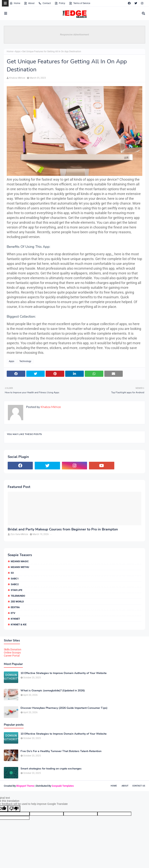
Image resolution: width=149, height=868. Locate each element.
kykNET (15, 619)
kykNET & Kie (19, 624)
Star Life (16, 590)
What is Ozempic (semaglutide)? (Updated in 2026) (53, 691)
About (29, 3)
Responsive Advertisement (74, 35)
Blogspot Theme (25, 786)
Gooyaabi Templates (63, 786)
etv (13, 613)
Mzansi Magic (20, 561)
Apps (18, 51)
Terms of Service (80, 3)
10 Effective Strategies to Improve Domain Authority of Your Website (64, 673)
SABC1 (15, 579)
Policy (60, 3)
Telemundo (18, 596)
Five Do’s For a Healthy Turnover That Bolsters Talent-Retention (61, 751)
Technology (25, 361)
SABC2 (15, 584)
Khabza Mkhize (17, 78)
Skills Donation (13, 649)
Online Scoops (12, 653)
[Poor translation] (14, 809)
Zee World (17, 602)
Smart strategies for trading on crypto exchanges (51, 769)
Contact (45, 3)
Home (15, 3)
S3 (12, 573)
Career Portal (12, 656)
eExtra (15, 607)
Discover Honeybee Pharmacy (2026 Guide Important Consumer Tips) (64, 708)
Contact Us (139, 786)
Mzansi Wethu (20, 567)
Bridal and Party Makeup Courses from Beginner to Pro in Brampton (63, 529)
